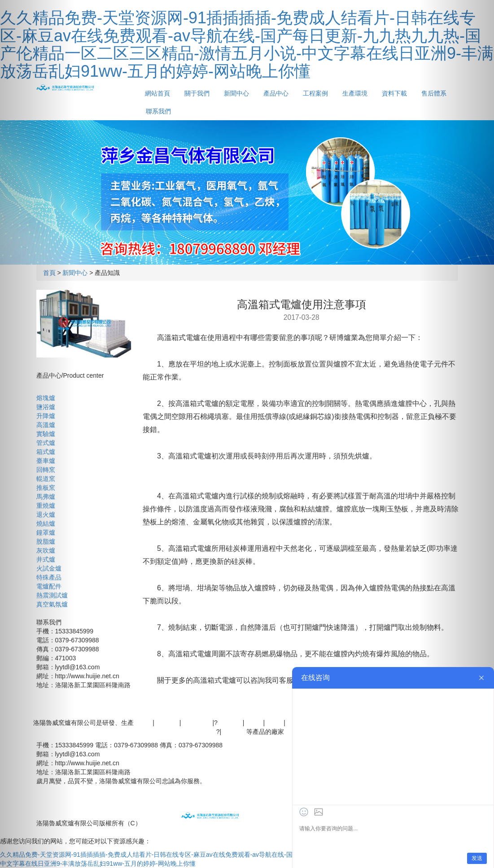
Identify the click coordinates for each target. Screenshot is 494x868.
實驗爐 (46, 434)
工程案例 (315, 93)
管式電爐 (234, 732)
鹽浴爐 (46, 407)
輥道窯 (46, 479)
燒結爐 (46, 523)
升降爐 (46, 416)
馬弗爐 (46, 497)
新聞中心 (236, 93)
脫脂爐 (46, 541)
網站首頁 (157, 93)
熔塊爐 (46, 398)
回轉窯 (46, 470)
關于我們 (197, 93)
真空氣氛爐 (52, 604)
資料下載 (394, 93)
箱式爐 (46, 452)
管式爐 (46, 443)
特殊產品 (49, 577)
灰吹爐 (46, 550)
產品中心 (276, 93)
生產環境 (355, 93)
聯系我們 (158, 111)
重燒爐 (46, 506)
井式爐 (46, 559)
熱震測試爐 (52, 595)
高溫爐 (46, 425)
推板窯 (46, 488)
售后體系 (224, 714)
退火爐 (46, 515)
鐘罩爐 (46, 532)
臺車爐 (46, 461)
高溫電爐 (167, 723)
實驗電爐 (230, 723)
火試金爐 (49, 568)
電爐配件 (49, 586)
